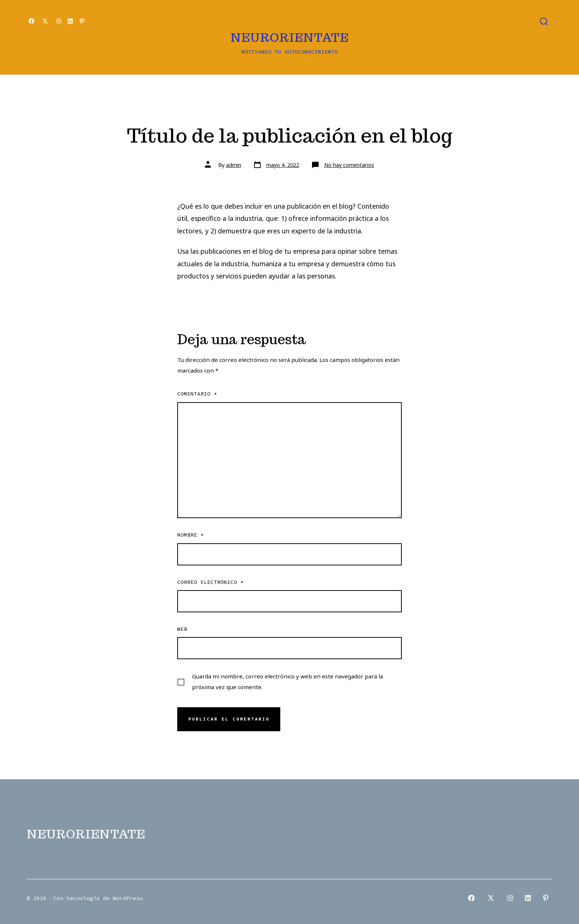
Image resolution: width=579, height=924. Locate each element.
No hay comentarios (349, 165)
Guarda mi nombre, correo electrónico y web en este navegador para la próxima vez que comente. (287, 682)
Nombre (191, 535)
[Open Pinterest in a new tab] (82, 21)
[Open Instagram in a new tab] (59, 21)
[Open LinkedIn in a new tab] (70, 21)
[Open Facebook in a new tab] (31, 21)
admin (234, 165)
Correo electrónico (210, 582)
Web (182, 629)
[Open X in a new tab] (45, 21)
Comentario (197, 394)
